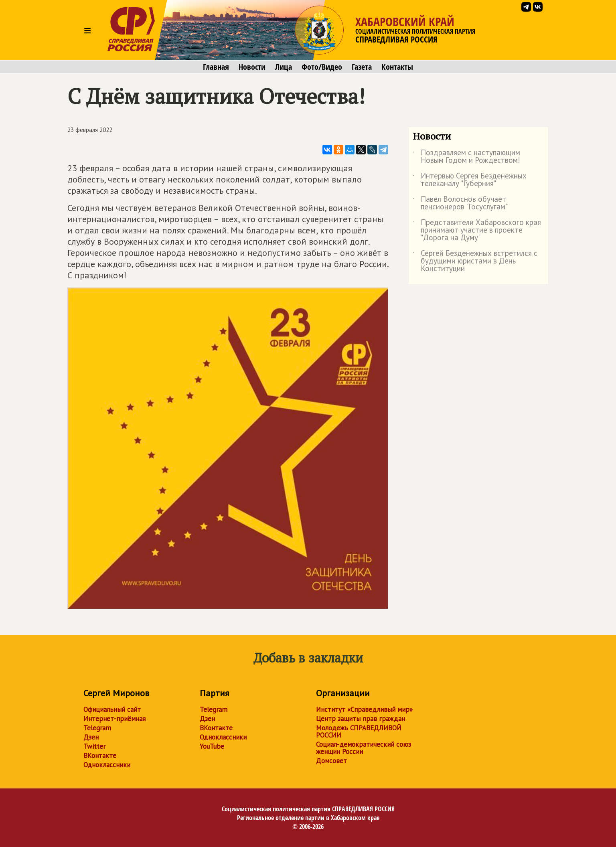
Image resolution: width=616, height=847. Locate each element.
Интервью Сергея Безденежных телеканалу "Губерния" (470, 180)
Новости (252, 67)
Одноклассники (107, 765)
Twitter (94, 746)
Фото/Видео (322, 67)
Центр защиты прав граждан (361, 719)
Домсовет (331, 761)
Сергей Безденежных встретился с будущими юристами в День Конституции (475, 261)
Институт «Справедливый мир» (364, 709)
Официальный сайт (112, 709)
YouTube (212, 746)
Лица (284, 67)
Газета (362, 67)
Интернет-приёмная (114, 719)
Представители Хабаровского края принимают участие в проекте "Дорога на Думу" (477, 230)
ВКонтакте (100, 756)
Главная (216, 67)
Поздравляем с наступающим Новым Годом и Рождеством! (466, 157)
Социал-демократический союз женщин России (364, 748)
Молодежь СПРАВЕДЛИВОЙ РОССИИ (359, 731)
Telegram (97, 728)
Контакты (397, 67)
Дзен (91, 737)
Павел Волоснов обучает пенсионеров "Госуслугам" (460, 203)
